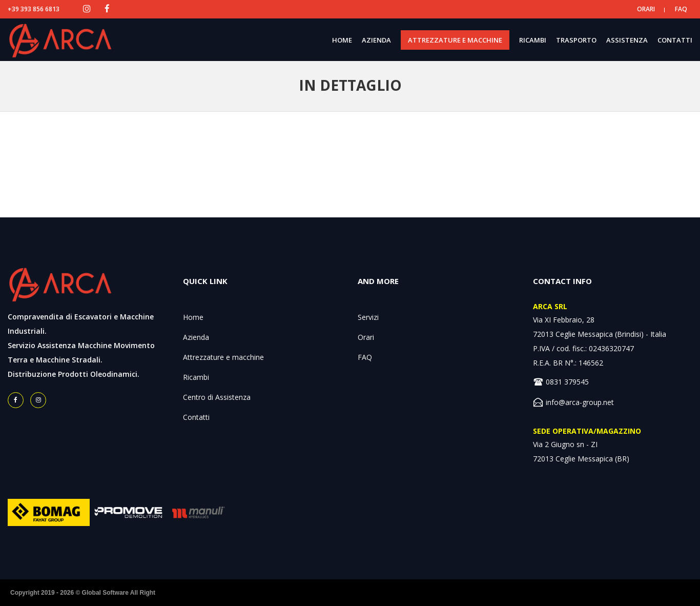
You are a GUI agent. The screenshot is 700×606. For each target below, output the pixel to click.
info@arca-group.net (580, 402)
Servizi (368, 317)
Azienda (196, 337)
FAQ (681, 9)
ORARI (646, 9)
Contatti (196, 417)
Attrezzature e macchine (223, 357)
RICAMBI (533, 40)
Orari (366, 337)
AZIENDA (376, 40)
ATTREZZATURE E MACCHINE (455, 40)
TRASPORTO (576, 40)
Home (193, 317)
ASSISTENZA (627, 40)
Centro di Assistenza (217, 397)
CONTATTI (675, 40)
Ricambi (196, 377)
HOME (342, 40)
